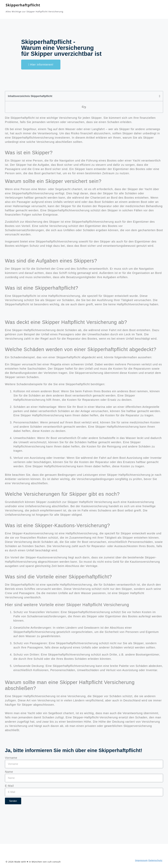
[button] (160, 96)
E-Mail (9, 786)
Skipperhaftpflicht (23, 5)
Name (9, 772)
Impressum (141, 860)
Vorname (11, 758)
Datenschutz (155, 860)
